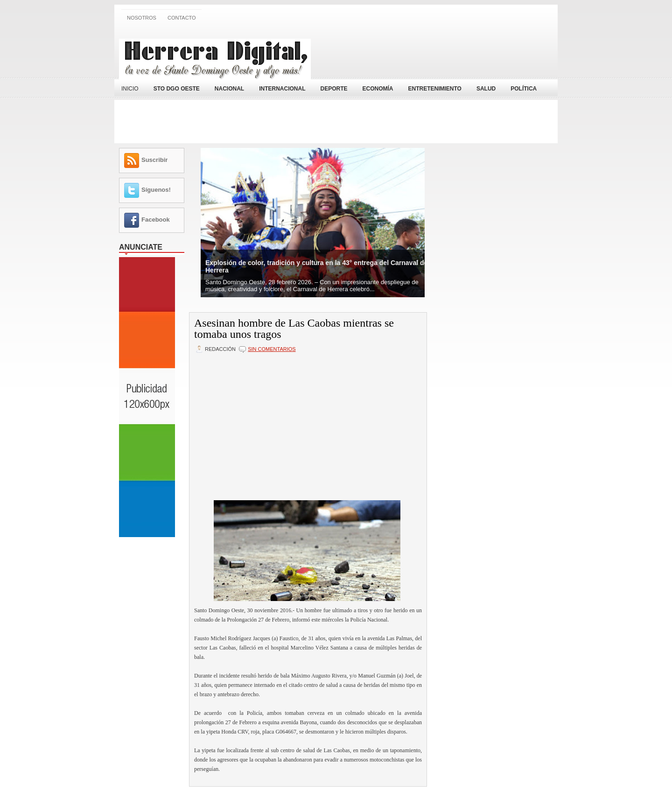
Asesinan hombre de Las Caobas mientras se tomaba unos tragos (294, 329)
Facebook (156, 220)
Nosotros (142, 18)
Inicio (130, 89)
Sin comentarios (272, 349)
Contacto (182, 18)
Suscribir (154, 160)
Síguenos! (156, 190)
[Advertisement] (444, 53)
